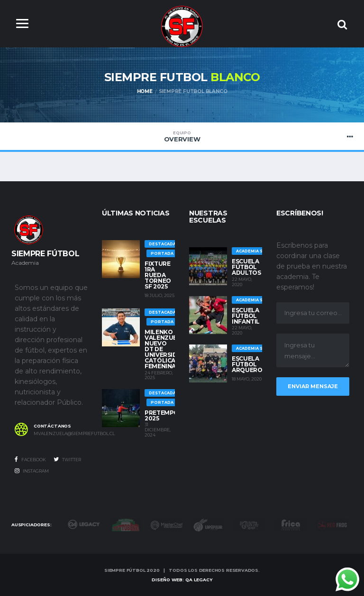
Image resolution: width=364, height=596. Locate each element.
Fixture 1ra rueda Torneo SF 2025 (158, 275)
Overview (182, 137)
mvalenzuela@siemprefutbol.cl (61, 434)
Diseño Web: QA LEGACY (182, 580)
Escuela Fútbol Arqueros (249, 364)
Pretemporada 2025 (170, 415)
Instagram (32, 471)
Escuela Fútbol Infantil (246, 316)
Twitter (67, 459)
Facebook (30, 459)
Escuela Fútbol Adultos (246, 267)
